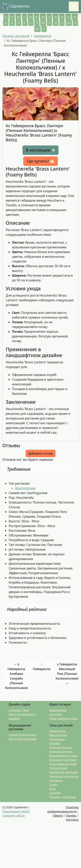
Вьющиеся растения (63, 760)
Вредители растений (22, 739)
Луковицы (56, 780)
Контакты (72, 820)
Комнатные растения (63, 772)
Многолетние (25, 488)
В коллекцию (40, 150)
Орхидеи (55, 793)
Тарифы (71, 815)
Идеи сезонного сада (63, 718)
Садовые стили (19, 710)
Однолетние (57, 731)
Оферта (58, 815)
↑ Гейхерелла (42, 667)
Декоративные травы (64, 756)
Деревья (55, 743)
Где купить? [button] (40, 161)
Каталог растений (16, 36)
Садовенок (16, 6)
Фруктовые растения (63, 764)
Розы (53, 789)
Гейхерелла (42, 36)
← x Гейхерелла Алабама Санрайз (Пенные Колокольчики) (16, 676)
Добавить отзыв (40, 453)
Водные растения (61, 752)
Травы (53, 784)
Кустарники (57, 739)
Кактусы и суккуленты (64, 776)
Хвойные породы (61, 747)
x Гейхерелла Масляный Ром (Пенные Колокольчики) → (67, 674)
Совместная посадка (22, 735)
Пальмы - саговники (63, 797)
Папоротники (58, 768)
